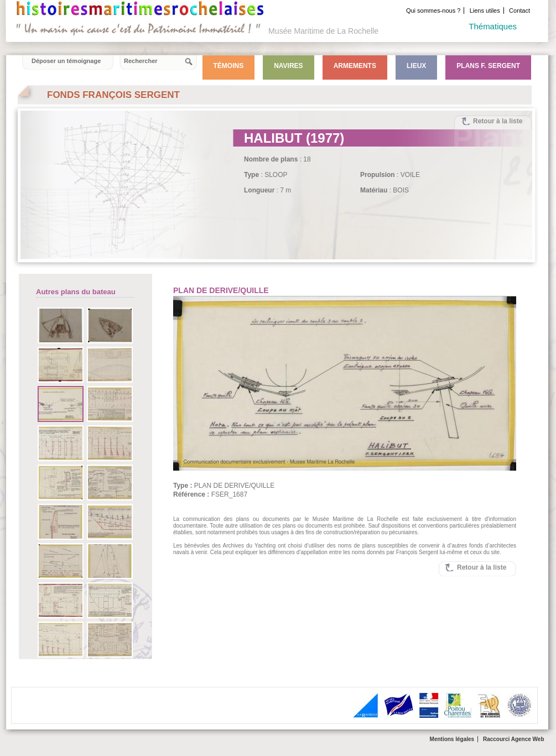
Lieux (416, 66)
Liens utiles (485, 11)
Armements (355, 66)
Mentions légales (452, 739)
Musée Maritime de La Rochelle (323, 31)
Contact (519, 11)
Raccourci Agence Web (514, 739)
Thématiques (493, 26)
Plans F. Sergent (488, 66)
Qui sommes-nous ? (433, 11)
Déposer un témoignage (66, 61)
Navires (288, 66)
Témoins (229, 66)
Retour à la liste (498, 121)
